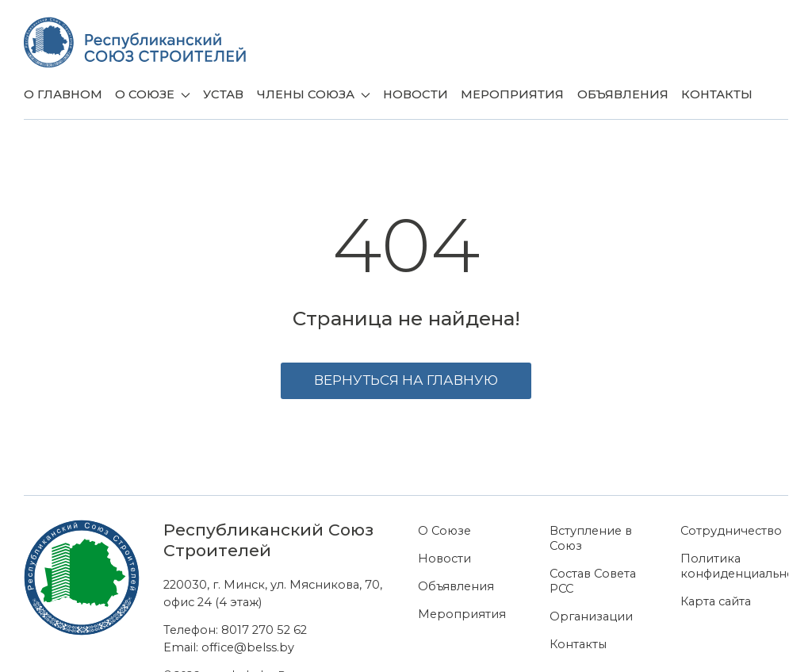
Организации (591, 616)
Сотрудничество (731, 531)
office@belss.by (248, 647)
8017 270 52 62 (264, 630)
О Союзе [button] (153, 94)
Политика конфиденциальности (734, 566)
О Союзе (444, 531)
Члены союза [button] (314, 94)
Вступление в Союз (591, 538)
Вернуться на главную (406, 380)
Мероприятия (512, 94)
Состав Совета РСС (593, 581)
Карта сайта (716, 601)
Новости (416, 94)
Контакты (717, 94)
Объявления (623, 94)
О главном (63, 94)
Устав (223, 94)
